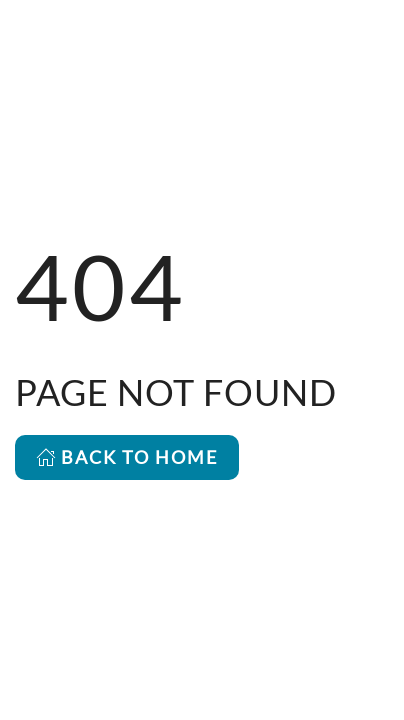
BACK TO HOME (127, 457)
